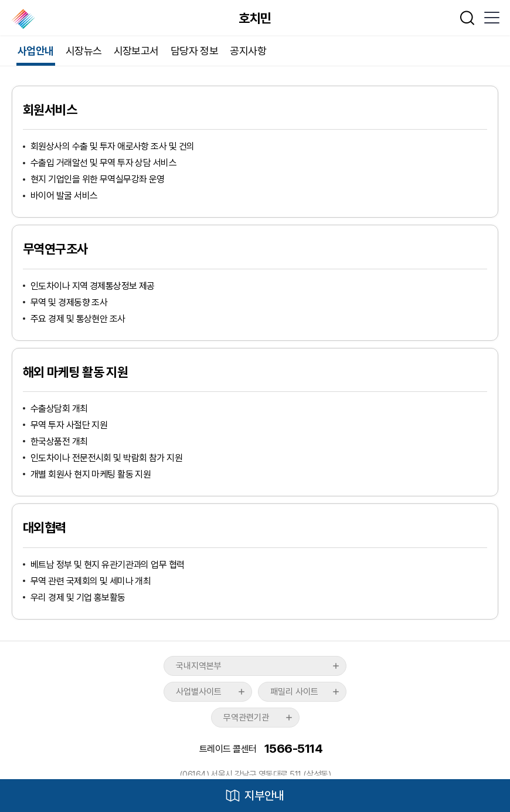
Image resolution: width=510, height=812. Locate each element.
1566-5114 (293, 748)
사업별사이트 (199, 692)
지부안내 (264, 796)
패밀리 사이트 (294, 692)
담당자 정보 (195, 51)
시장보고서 (136, 51)
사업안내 (36, 51)
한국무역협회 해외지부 (24, 19)
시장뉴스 (84, 51)
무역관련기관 (246, 718)
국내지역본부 (199, 666)
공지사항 (248, 51)
